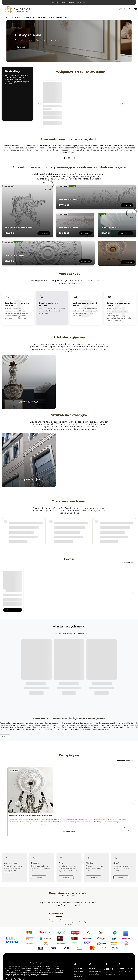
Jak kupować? (76, 964)
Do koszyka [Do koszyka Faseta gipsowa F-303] (53, 123)
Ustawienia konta (48, 961)
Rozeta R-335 (128, 262)
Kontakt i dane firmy (49, 976)
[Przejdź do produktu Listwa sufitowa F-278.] (117, 225)
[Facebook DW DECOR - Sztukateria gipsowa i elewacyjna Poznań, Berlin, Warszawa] (65, 158)
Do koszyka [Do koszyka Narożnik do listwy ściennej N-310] (44, 233)
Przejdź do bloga (125, 723)
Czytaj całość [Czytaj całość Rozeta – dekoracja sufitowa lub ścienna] (69, 794)
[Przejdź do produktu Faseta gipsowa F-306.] (96, 197)
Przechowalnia (47, 964)
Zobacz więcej (126, 563)
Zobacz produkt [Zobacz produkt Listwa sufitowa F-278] (125, 233)
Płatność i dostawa (77, 958)
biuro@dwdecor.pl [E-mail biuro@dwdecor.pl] (16, 963)
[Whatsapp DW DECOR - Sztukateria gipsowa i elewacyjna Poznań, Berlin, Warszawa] (15, 942)
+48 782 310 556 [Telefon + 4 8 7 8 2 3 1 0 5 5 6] (17, 957)
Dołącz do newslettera (59, 879)
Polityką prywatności (126, 978)
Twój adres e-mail (56, 876)
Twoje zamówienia (48, 958)
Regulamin (74, 961)
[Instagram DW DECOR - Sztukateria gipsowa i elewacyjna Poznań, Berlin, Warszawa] (69, 158)
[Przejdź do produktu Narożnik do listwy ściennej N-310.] (27, 211)
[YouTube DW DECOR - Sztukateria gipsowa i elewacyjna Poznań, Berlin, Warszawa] (73, 158)
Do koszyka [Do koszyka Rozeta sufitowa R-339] (85, 261)
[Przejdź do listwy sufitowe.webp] (29, 382)
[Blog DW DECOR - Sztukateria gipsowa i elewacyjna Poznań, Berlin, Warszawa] (24, 942)
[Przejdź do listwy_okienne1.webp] (29, 460)
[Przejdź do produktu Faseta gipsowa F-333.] (75, 225)
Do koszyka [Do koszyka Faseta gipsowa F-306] (127, 205)
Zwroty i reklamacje (78, 976)
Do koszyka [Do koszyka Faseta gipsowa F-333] (85, 233)
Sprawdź (21, 47)
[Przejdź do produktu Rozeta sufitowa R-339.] (48, 253)
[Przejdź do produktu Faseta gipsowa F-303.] (53, 91)
